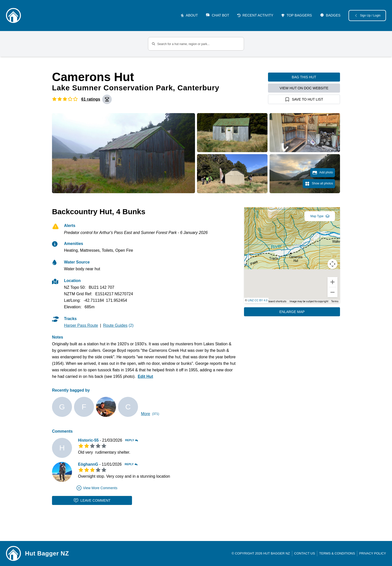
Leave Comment (92, 500)
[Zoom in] (332, 282)
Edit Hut (145, 376)
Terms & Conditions (337, 553)
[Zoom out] (332, 292)
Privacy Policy (373, 553)
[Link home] (13, 553)
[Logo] (13, 16)
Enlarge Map (292, 312)
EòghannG (88, 464)
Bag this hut (304, 77)
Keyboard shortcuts (275, 301)
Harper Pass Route (81, 325)
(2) (118, 325)
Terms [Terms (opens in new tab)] (335, 301)
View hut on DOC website (304, 88)
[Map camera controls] (332, 264)
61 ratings (91, 99)
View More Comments (97, 488)
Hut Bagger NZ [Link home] (47, 553)
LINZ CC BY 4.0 (258, 300)
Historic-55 (88, 440)
